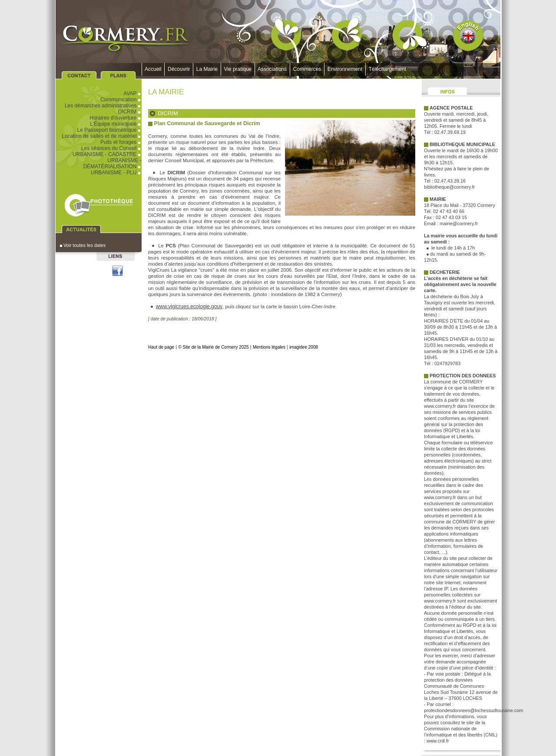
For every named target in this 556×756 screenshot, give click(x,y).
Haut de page (161, 347)
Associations (272, 69)
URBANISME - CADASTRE (107, 154)
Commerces (307, 69)
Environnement (345, 69)
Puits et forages (121, 142)
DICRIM (130, 112)
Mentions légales (269, 347)
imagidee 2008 (304, 347)
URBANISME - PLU (116, 173)
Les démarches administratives (103, 106)
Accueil (153, 69)
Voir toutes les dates (83, 245)
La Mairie (207, 69)
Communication (121, 100)
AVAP (132, 93)
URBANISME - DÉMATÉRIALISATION (112, 163)
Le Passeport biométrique (109, 130)
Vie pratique (238, 69)
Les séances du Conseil (111, 148)
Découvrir (179, 69)
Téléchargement (387, 69)
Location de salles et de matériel (102, 136)
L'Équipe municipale (116, 124)
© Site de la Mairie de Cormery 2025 (213, 347)
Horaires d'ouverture (116, 118)
